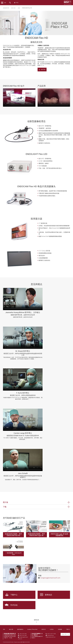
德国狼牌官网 (6, 8)
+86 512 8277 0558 (51, 634)
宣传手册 (43, 69)
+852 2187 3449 (23, 635)
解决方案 (13, 8)
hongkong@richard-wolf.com (23, 638)
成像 (19, 8)
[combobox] (65, 634)
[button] (36, 502)
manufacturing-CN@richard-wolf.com (51, 636)
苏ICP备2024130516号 (25, 642)
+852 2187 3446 (23, 634)
